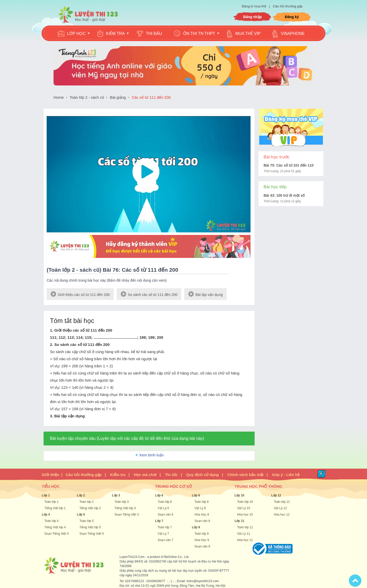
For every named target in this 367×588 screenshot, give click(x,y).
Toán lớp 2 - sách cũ (87, 97)
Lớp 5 (81, 515)
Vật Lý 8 (200, 508)
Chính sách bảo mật (245, 475)
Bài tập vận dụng (205, 294)
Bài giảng (118, 97)
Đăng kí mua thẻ (254, 6)
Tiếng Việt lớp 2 (90, 508)
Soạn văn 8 (202, 521)
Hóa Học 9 (202, 540)
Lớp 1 (46, 495)
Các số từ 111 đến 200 (151, 97)
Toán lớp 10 (245, 502)
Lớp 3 (116, 495)
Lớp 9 (196, 527)
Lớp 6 (159, 495)
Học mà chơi (145, 475)
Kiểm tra (118, 475)
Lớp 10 (239, 495)
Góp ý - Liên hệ (286, 475)
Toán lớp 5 (87, 521)
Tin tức (171, 475)
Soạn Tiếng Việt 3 (127, 515)
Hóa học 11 (245, 540)
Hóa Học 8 (202, 515)
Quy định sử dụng (203, 475)
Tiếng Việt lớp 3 (125, 508)
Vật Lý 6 (163, 508)
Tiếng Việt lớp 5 (90, 527)
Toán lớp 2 (87, 502)
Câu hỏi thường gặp (288, 6)
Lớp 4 (46, 515)
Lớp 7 (159, 521)
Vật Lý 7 (163, 534)
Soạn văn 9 (202, 546)
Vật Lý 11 (244, 534)
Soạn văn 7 (166, 540)
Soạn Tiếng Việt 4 (57, 534)
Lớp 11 (239, 521)
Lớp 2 (81, 495)
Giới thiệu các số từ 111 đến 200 (80, 294)
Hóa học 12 (282, 515)
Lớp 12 (276, 495)
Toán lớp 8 (202, 502)
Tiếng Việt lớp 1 (55, 508)
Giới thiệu (51, 475)
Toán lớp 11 (245, 527)
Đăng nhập (253, 17)
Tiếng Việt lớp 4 (55, 527)
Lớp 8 (196, 495)
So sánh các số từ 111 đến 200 (149, 294)
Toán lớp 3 (122, 502)
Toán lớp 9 (202, 534)
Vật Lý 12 (280, 508)
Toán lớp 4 (51, 521)
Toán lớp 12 (282, 502)
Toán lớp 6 (165, 502)
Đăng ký (292, 17)
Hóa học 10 (245, 515)
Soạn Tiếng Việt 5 (92, 534)
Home (59, 97)
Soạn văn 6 (166, 515)
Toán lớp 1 (51, 502)
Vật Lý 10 (244, 508)
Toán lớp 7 (165, 527)
